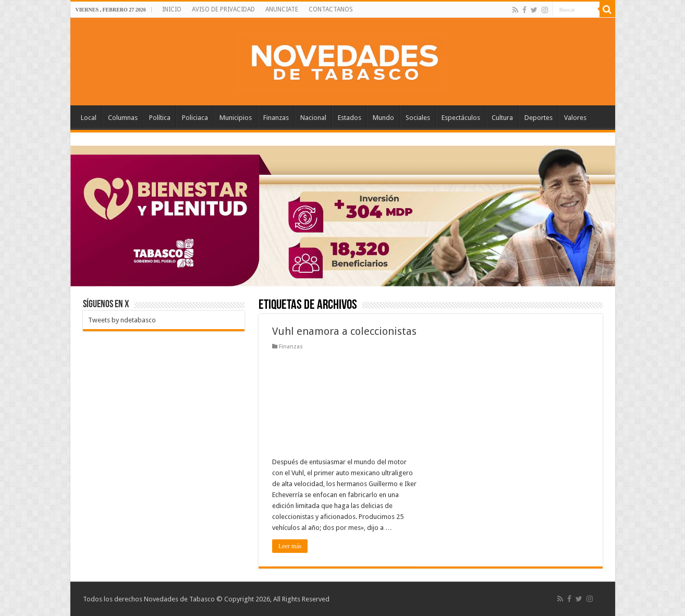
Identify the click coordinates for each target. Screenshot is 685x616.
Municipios (236, 118)
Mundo (383, 118)
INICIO (172, 9)
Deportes (539, 118)
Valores (575, 118)
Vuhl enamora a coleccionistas (344, 331)
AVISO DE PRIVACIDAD (223, 9)
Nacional (313, 118)
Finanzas (276, 118)
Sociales (418, 118)
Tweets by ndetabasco (122, 320)
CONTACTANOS (331, 9)
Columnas (123, 118)
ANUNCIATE (282, 9)
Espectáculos (461, 118)
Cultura (502, 118)
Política (160, 118)
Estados (350, 118)
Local (89, 118)
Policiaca (195, 118)
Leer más (290, 546)
